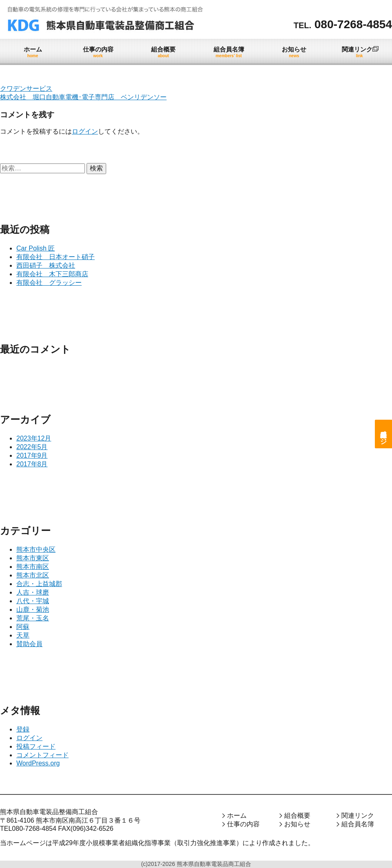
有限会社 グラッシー (49, 283)
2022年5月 (32, 447)
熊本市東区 (33, 558)
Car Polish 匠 (36, 248)
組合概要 (297, 815)
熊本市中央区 (36, 549)
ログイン (85, 131)
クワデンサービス (26, 88)
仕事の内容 (243, 824)
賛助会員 (29, 644)
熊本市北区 (33, 575)
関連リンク (358, 815)
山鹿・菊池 (33, 610)
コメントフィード (42, 755)
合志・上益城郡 (39, 584)
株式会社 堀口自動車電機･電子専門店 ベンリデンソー (83, 97)
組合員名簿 (358, 824)
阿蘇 (23, 627)
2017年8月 (32, 464)
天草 (23, 635)
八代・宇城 (33, 601)
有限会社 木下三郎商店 (52, 274)
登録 (23, 729)
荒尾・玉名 (33, 618)
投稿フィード (36, 746)
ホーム (237, 815)
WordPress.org (38, 763)
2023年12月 (34, 438)
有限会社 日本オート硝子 (56, 257)
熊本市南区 (33, 567)
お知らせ (297, 824)
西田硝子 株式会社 (46, 265)
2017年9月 (32, 455)
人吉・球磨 (33, 592)
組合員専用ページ (384, 434)
